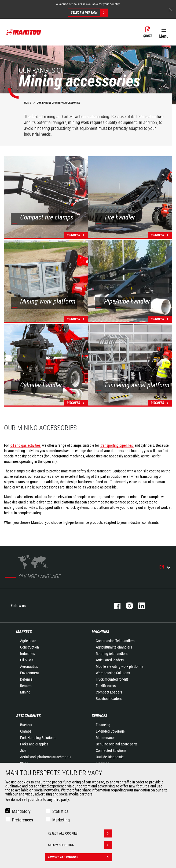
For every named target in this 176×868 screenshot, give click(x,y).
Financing (103, 725)
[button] (164, 32)
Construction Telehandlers (115, 641)
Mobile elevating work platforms (120, 666)
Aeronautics (29, 666)
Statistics (60, 811)
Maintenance (106, 738)
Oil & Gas (27, 660)
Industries (27, 654)
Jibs (23, 751)
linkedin (139, 606)
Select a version (89, 13)
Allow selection (80, 845)
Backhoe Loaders (109, 699)
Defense (26, 679)
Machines (100, 632)
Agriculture (28, 641)
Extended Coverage (110, 731)
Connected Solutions (111, 751)
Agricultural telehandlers (114, 647)
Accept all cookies (80, 857)
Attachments (28, 716)
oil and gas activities (25, 445)
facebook (115, 606)
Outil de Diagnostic (110, 757)
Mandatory (21, 811)
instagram (127, 606)
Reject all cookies (80, 833)
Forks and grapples (34, 744)
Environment (30, 673)
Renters (26, 686)
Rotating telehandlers (112, 654)
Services (100, 716)
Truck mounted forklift (112, 679)
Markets (24, 632)
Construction (30, 647)
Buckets (26, 725)
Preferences (23, 820)
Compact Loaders (109, 692)
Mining (25, 692)
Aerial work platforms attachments (46, 757)
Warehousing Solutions (113, 673)
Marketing (61, 820)
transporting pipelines (117, 445)
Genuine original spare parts (117, 744)
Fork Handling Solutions (38, 738)
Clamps (26, 731)
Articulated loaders (110, 660)
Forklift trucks (106, 686)
